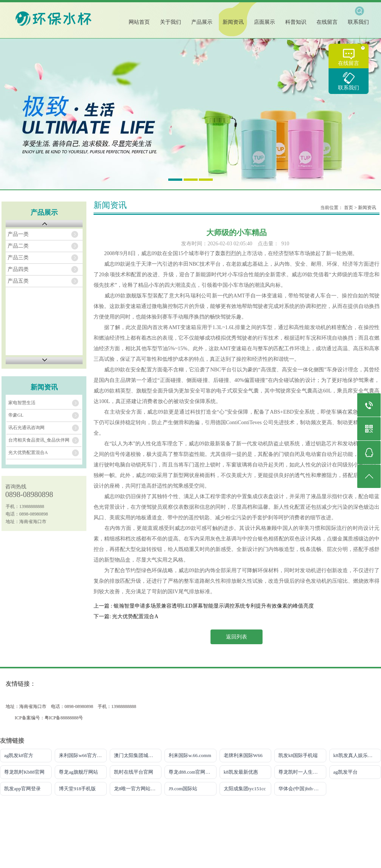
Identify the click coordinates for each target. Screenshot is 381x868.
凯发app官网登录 (22, 789)
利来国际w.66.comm (190, 755)
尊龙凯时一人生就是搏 (302, 772)
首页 (349, 208)
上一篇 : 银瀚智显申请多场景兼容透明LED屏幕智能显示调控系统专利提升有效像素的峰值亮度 (204, 606)
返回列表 (237, 637)
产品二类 (18, 246)
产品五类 (18, 281)
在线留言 (349, 63)
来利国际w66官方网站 (83, 755)
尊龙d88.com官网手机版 (192, 772)
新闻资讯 (233, 22)
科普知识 (296, 22)
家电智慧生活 (22, 403)
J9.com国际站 (183, 789)
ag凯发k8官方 (19, 755)
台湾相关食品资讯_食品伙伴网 (39, 440)
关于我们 (171, 22)
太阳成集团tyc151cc (245, 789)
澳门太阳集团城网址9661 (138, 755)
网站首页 (139, 22)
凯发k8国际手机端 (298, 755)
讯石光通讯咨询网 (26, 428)
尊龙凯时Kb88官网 (24, 772)
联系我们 (349, 88)
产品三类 (18, 258)
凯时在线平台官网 (134, 772)
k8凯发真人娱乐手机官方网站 (357, 755)
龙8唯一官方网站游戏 (137, 789)
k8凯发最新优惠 (241, 772)
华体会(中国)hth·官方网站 (302, 789)
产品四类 (18, 269)
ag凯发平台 (346, 772)
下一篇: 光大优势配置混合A (126, 616)
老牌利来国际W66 (243, 755)
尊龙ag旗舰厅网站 (78, 772)
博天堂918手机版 (77, 789)
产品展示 (202, 22)
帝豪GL (16, 415)
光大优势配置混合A (28, 452)
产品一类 (18, 234)
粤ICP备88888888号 (64, 718)
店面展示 (264, 22)
